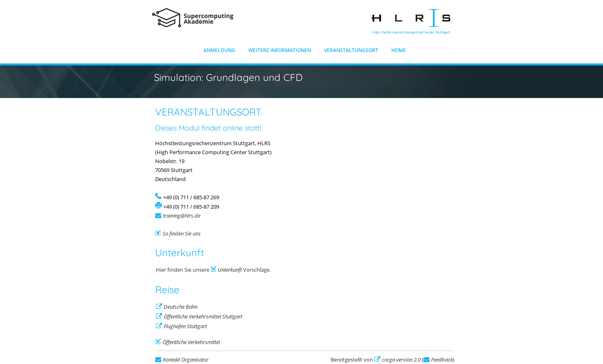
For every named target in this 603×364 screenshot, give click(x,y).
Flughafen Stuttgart (185, 326)
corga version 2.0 (401, 360)
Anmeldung (219, 50)
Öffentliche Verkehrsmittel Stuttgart (203, 316)
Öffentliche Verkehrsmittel (191, 342)
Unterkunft (230, 270)
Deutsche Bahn (181, 307)
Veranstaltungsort (351, 50)
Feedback (442, 360)
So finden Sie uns (182, 233)
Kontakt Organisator (186, 360)
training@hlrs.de (182, 216)
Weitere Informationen (280, 50)
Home (399, 50)
